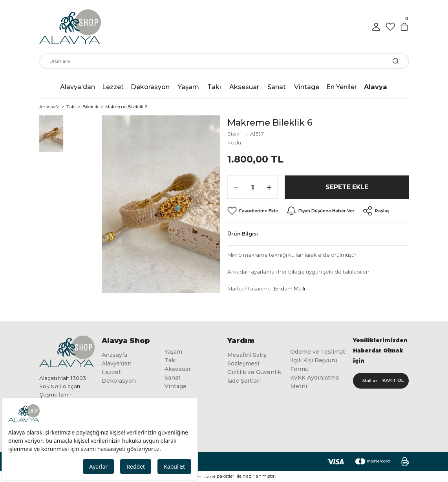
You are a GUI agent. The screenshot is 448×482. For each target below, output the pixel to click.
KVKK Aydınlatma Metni (316, 391)
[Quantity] (252, 187)
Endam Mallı (290, 288)
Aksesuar (178, 369)
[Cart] (404, 27)
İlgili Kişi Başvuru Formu (315, 374)
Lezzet (111, 372)
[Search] (224, 61)
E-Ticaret (206, 477)
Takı (171, 361)
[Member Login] (376, 27)
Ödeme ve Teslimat (305, 356)
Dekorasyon (119, 381)
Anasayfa (115, 355)
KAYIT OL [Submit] (393, 380)
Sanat (173, 378)
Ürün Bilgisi (243, 234)
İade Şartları (244, 381)
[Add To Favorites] (253, 211)
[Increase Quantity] (269, 187)
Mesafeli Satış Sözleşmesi (247, 359)
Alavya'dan (117, 363)
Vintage (176, 387)
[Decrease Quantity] (236, 187)
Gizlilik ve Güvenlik (254, 372)
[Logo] (70, 27)
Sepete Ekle (347, 187)
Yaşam (174, 352)
